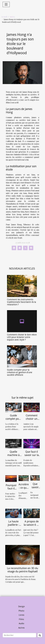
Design (21, 606)
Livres (21, 615)
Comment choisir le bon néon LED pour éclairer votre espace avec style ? (22, 337)
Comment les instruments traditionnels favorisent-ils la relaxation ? (22, 302)
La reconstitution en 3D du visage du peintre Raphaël (23, 570)
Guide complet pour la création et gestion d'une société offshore (20, 372)
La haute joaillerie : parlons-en (13, 525)
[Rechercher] (19, 635)
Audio (21, 623)
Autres (12, 17)
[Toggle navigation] (6, 4)
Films (21, 619)
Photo (21, 611)
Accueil (4, 17)
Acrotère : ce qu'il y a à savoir (24, 489)
